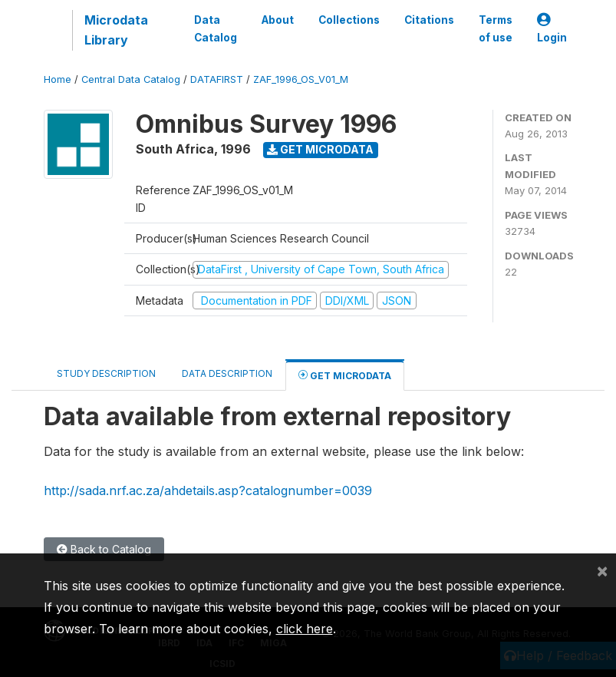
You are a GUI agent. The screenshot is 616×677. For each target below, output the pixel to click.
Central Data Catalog (131, 79)
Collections (349, 20)
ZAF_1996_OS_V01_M (301, 79)
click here (305, 629)
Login (552, 29)
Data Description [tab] (227, 373)
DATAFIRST (217, 79)
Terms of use (496, 28)
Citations (429, 20)
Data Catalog (216, 28)
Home (58, 79)
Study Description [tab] (106, 373)
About (278, 20)
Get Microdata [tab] (345, 375)
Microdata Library (116, 30)
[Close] (602, 570)
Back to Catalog (104, 549)
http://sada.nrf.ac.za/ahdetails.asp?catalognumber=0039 (208, 490)
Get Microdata (320, 149)
